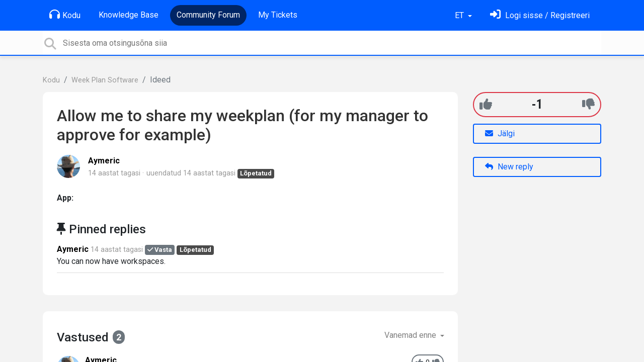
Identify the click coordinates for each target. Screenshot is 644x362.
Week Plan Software (105, 80)
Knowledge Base (129, 15)
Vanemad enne (411, 335)
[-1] (588, 104)
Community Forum (208, 15)
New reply (509, 167)
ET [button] (460, 15)
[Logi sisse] (540, 15)
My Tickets (278, 15)
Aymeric (104, 161)
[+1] (486, 104)
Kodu (65, 15)
